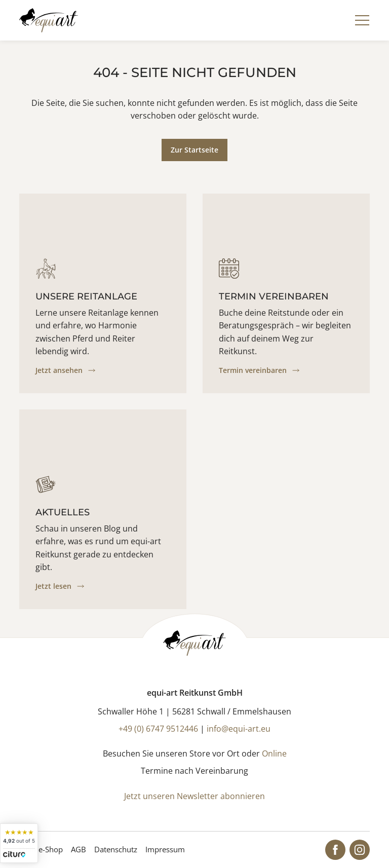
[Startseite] (48, 20)
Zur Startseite (194, 150)
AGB (79, 849)
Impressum (165, 849)
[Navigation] (362, 20)
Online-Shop (41, 849)
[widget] (19, 843)
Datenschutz (116, 849)
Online (274, 753)
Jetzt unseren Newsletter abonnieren (194, 796)
